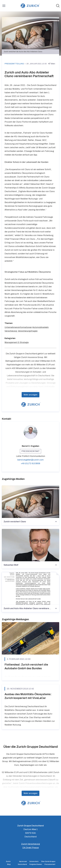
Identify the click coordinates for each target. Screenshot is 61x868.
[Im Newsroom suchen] (58, 6)
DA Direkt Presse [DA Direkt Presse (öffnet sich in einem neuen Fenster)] (31, 848)
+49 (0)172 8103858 (30, 463)
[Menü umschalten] (4, 6)
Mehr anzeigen (30, 395)
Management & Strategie (17, 342)
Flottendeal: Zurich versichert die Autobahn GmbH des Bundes (26, 667)
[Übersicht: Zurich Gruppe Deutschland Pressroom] (30, 6)
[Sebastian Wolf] (30, 545)
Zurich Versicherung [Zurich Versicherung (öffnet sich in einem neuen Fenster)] (30, 844)
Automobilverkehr (41, 327)
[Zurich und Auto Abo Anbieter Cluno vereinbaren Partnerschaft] (30, 589)
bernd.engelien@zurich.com (30, 460)
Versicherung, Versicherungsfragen (21, 331)
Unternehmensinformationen (18, 327)
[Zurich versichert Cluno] (30, 502)
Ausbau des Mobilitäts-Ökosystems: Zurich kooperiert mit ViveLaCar (28, 696)
